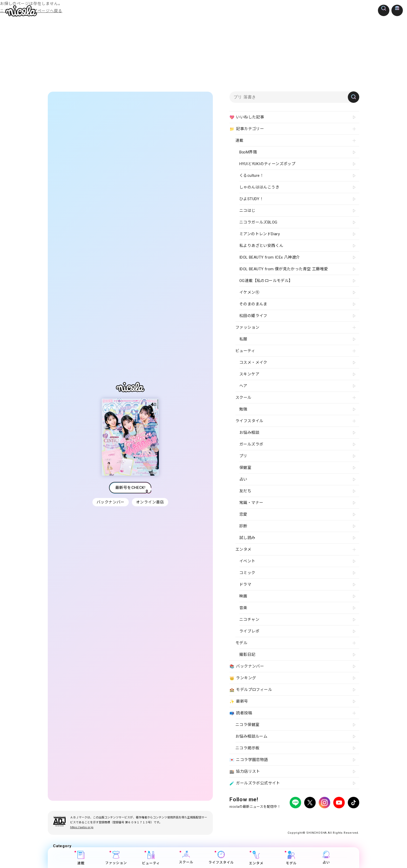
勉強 (243, 409)
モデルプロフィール (251, 690)
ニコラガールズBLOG (258, 222)
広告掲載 (272, 817)
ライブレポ (249, 631)
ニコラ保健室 (247, 725)
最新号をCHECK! (130, 488)
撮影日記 (247, 655)
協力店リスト (245, 772)
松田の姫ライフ (253, 316)
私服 (243, 339)
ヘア (243, 386)
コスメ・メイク (253, 362)
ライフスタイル (221, 858)
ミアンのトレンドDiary (260, 234)
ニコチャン (249, 620)
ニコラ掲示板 (247, 748)
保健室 (245, 468)
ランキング (243, 678)
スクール (186, 857)
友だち (245, 491)
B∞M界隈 (248, 152)
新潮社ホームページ (344, 817)
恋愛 (243, 514)
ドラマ (245, 584)
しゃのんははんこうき (259, 187)
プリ (243, 456)
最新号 (239, 702)
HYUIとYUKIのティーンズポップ (267, 164)
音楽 (243, 608)
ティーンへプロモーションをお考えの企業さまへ (322, 822)
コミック (247, 573)
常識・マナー (251, 503)
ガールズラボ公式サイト (255, 783)
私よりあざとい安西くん (261, 246)
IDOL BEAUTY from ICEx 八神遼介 (270, 257)
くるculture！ (252, 176)
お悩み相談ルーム (251, 736)
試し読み (247, 538)
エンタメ (256, 858)
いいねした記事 (247, 117)
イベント (247, 561)
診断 (243, 526)
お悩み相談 (249, 433)
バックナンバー (110, 502)
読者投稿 (241, 713)
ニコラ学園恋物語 (249, 760)
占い (326, 858)
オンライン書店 (151, 502)
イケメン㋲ (249, 292)
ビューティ (151, 858)
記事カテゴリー (247, 129)
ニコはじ (247, 211)
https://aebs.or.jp (82, 827)
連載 (81, 858)
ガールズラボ (251, 444)
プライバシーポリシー (245, 817)
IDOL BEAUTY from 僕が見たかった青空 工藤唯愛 (284, 269)
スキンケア (249, 374)
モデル (291, 858)
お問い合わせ (316, 817)
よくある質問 (292, 817)
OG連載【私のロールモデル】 (266, 281)
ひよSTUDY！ (251, 199)
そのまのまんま (253, 304)
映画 (243, 596)
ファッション (116, 858)
